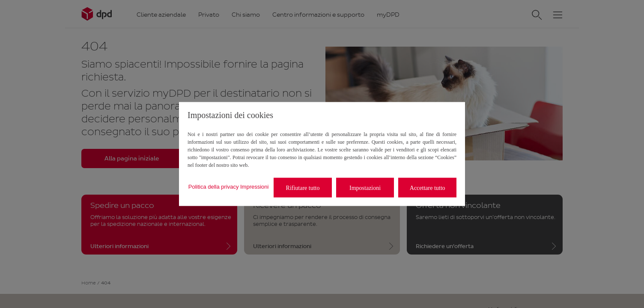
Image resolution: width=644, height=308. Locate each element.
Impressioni (254, 186)
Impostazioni (365, 188)
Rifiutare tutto (303, 188)
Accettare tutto (428, 188)
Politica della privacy (214, 186)
